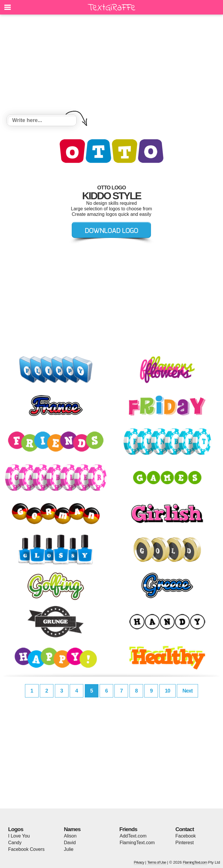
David (70, 843)
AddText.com (133, 836)
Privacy (139, 862)
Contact (185, 829)
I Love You (19, 836)
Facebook (186, 836)
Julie (69, 849)
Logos (16, 829)
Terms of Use (157, 862)
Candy (15, 843)
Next (187, 691)
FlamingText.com (137, 843)
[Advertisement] (111, 65)
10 (168, 691)
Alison (70, 836)
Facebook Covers (26, 849)
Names (72, 829)
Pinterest (185, 843)
